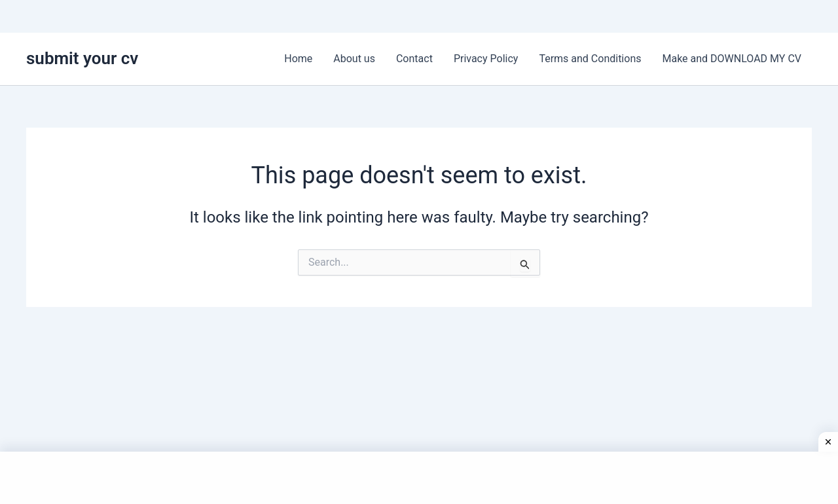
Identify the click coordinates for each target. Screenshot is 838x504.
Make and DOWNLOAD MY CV (732, 59)
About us (354, 59)
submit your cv (82, 58)
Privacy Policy (486, 59)
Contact (414, 59)
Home (298, 59)
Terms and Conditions (590, 59)
